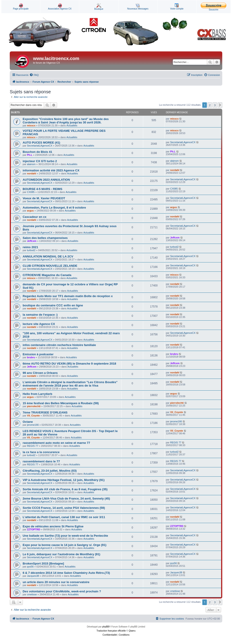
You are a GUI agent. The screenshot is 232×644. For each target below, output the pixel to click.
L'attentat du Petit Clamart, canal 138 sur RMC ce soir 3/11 (64, 517)
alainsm (31, 164)
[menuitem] (34, 75)
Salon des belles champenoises (45, 238)
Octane (28, 422)
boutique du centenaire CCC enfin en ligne (53, 305)
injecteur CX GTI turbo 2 (40, 161)
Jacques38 (33, 576)
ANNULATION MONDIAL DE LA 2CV (48, 256)
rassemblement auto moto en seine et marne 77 (56, 443)
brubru (31, 357)
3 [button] (215, 105)
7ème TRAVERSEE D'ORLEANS (45, 412)
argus (30, 211)
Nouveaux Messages (138, 7)
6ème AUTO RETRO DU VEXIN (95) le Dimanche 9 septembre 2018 (69, 364)
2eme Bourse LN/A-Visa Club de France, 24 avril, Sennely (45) (66, 499)
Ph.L (30, 155)
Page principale (21, 7)
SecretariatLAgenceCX (40, 146)
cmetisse (32, 594)
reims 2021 (30, 247)
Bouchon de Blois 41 (37, 152)
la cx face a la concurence (41, 452)
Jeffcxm (32, 241)
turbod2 (31, 250)
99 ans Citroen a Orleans (40, 373)
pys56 (30, 567)
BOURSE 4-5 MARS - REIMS (42, 189)
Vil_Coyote (33, 416)
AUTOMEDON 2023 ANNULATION (46, 180)
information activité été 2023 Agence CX (51, 170)
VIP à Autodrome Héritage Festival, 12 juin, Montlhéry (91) (64, 480)
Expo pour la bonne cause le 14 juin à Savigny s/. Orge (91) (64, 545)
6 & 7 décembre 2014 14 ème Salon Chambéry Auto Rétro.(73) (66, 573)
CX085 (31, 192)
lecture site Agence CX (39, 324)
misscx (31, 125)
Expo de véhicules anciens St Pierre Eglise (53, 526)
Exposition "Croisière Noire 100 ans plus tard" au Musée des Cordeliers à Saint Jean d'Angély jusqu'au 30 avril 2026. (66, 121)
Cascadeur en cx (35, 217)
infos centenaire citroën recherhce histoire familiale (59, 345)
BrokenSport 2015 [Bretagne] (43, 563)
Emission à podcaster (38, 354)
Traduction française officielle (111, 631)
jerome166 (33, 425)
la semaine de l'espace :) (40, 315)
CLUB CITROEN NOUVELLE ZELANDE (50, 266)
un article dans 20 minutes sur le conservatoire (56, 582)
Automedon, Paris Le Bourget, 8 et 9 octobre (54, 208)
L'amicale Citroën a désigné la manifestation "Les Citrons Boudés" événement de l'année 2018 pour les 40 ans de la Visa (70, 384)
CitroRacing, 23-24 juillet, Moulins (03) (50, 471)
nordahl (31, 173)
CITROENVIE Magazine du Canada (47, 275)
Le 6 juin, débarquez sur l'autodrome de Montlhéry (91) (61, 554)
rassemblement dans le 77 (41, 461)
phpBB (106, 627)
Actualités (72, 125)
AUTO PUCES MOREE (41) (41, 143)
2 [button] (210, 105)
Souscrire (214, 7)
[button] (220, 105)
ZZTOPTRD (34, 529)
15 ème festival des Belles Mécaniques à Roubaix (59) (61, 403)
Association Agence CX (60, 7)
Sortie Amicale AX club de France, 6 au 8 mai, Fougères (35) (65, 489)
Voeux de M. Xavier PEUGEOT (44, 198)
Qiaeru (132, 631)
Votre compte (177, 7)
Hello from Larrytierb (37, 394)
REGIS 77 (33, 446)
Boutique (99, 7)
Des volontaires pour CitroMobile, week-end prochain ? (62, 591)
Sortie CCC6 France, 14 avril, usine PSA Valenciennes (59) (64, 508)
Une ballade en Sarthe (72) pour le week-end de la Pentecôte (65, 536)
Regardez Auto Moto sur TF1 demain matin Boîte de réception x (68, 296)
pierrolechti (34, 406)
